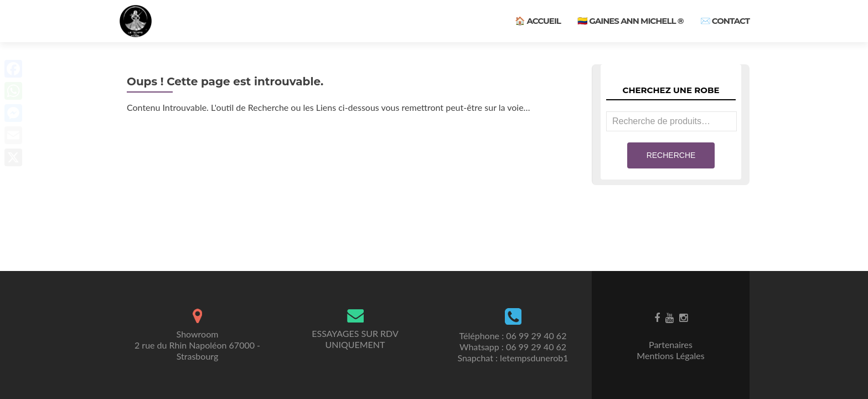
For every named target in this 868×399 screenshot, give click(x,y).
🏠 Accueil (538, 21)
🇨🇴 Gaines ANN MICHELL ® (631, 21)
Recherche (671, 155)
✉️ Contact (725, 21)
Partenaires (671, 344)
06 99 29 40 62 (536, 336)
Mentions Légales (670, 355)
